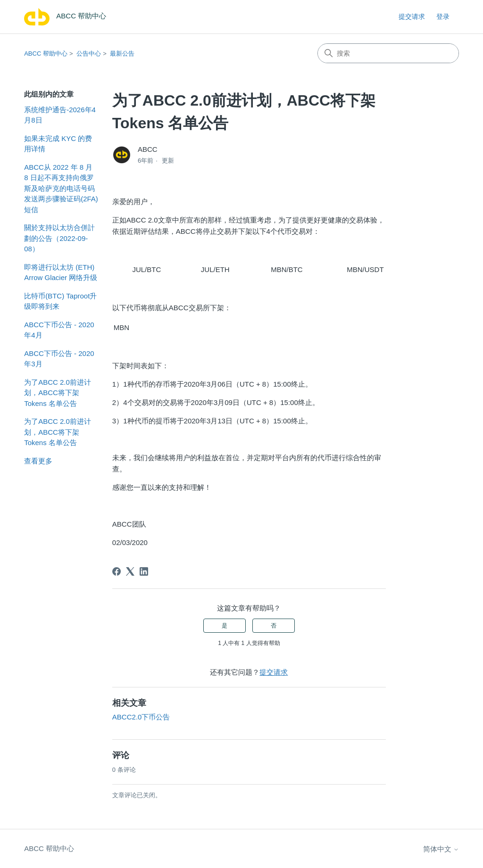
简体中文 (441, 849)
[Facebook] (117, 571)
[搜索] (388, 53)
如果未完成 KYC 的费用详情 (58, 144)
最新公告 (122, 54)
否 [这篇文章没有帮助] (274, 626)
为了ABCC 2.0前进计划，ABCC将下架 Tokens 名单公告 (58, 393)
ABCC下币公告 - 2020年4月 (59, 330)
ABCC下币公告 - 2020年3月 (59, 359)
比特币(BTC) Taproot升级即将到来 (60, 301)
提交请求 (412, 17)
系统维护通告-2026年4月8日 (60, 115)
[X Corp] (130, 571)
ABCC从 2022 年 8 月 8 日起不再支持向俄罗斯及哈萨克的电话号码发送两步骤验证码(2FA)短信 (61, 188)
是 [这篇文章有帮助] (225, 626)
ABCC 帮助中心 (46, 54)
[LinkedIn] (144, 571)
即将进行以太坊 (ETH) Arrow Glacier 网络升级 (61, 273)
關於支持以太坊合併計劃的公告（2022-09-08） (59, 238)
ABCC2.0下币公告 (141, 717)
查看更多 (38, 461)
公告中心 (89, 54)
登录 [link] (443, 17)
